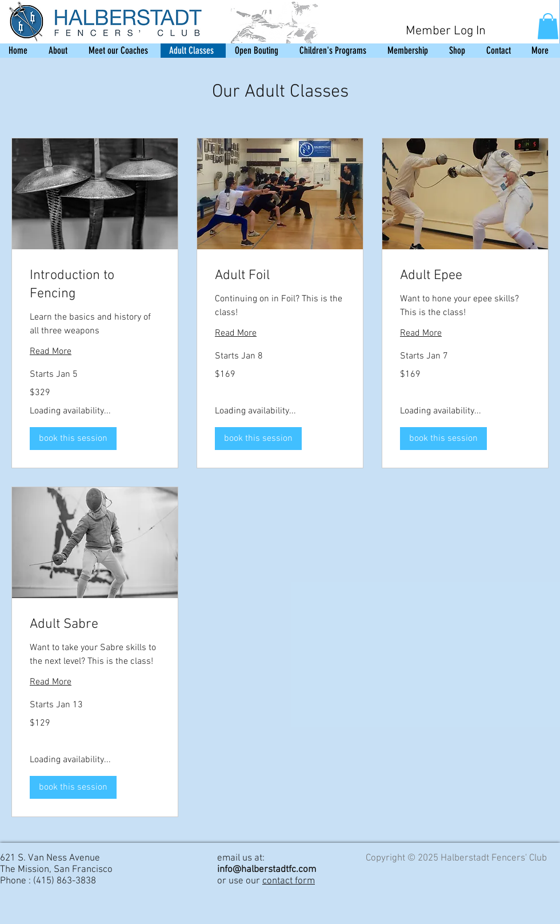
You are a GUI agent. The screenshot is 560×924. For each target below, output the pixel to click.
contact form (289, 881)
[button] (548, 26)
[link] (95, 286)
